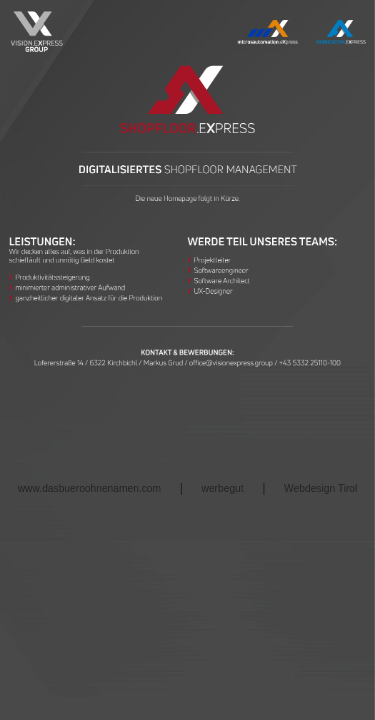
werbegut (223, 488)
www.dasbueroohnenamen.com (89, 488)
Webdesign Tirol (320, 488)
